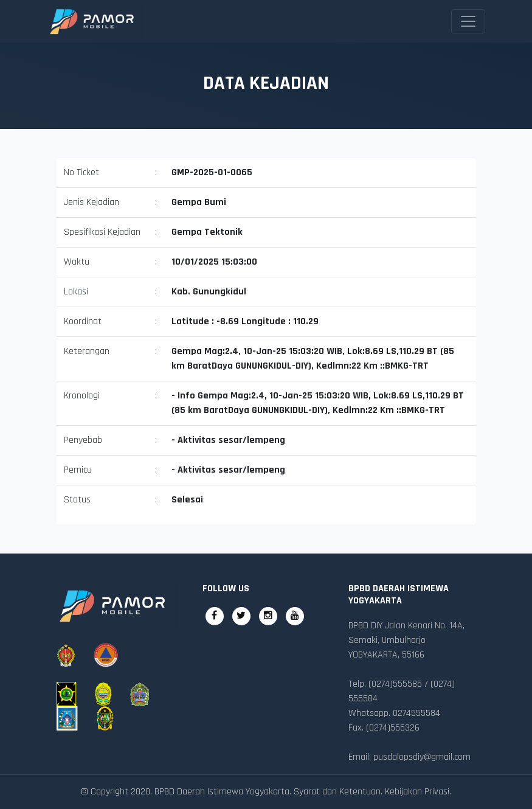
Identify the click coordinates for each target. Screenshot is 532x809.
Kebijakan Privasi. (418, 792)
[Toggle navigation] (468, 21)
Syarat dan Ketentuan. (338, 792)
